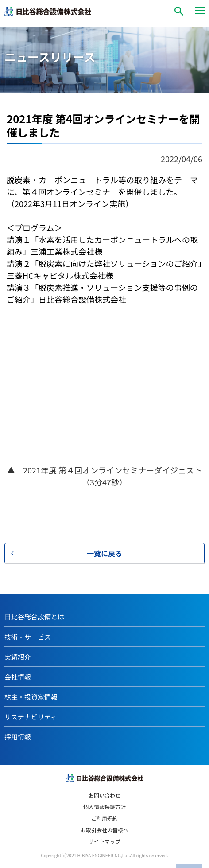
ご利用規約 (104, 818)
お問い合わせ (104, 795)
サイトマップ (104, 841)
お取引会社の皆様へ (104, 830)
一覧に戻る (104, 553)
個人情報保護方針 (104, 807)
